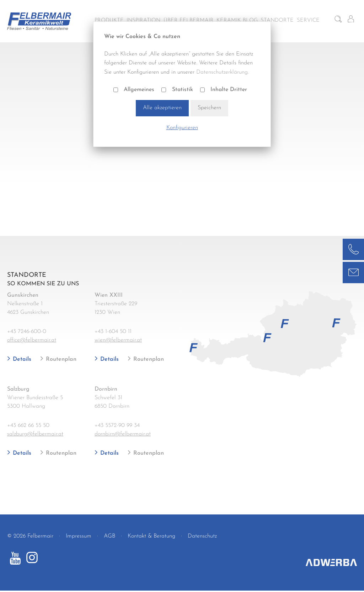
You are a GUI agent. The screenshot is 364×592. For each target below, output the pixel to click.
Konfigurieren (182, 128)
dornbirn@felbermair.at (123, 434)
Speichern (209, 108)
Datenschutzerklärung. (223, 72)
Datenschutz (202, 536)
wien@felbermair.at (118, 340)
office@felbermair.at (32, 340)
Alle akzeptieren (162, 108)
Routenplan (60, 359)
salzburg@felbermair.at (35, 434)
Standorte (277, 20)
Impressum (79, 536)
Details (21, 359)
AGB (109, 536)
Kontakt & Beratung (151, 536)
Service (308, 20)
